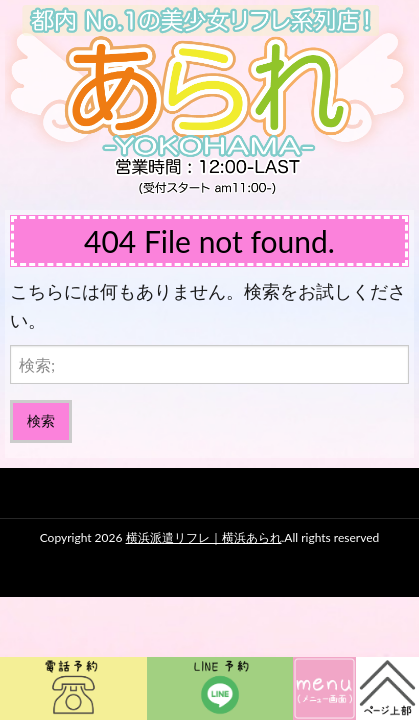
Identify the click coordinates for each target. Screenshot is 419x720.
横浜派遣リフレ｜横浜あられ (204, 537)
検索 (41, 420)
